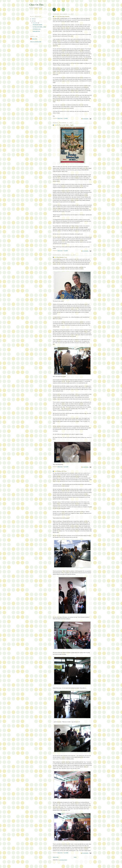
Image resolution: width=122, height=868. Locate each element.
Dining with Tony (62, 471)
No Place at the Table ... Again (65, 125)
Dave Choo (34, 39)
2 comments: (86, 467)
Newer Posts (56, 857)
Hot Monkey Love (62, 257)
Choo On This (36, 5)
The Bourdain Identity (63, 17)
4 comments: (86, 119)
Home (75, 857)
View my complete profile (36, 42)
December (35, 23)
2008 (33, 19)
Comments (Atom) (63, 860)
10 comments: (85, 853)
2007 (33, 21)
